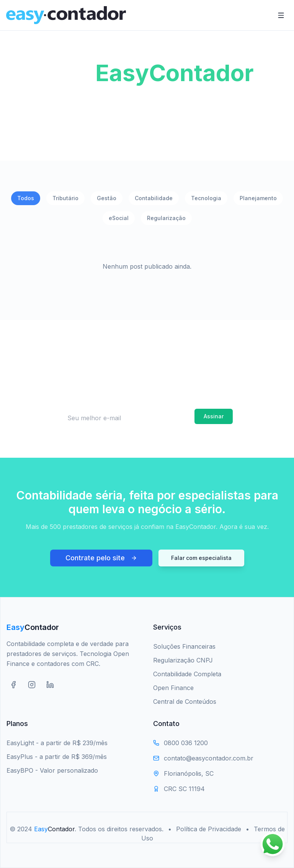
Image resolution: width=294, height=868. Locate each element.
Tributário (65, 198)
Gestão (107, 198)
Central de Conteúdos (185, 702)
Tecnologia (206, 198)
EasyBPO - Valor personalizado (52, 770)
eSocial (119, 218)
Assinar (214, 416)
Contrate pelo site (101, 558)
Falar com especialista (201, 558)
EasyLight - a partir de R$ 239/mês (57, 743)
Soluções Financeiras (184, 646)
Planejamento (258, 198)
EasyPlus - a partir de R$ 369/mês (57, 757)
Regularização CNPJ (183, 660)
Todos (26, 198)
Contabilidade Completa (187, 674)
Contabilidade (154, 198)
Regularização (166, 218)
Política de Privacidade (209, 829)
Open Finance (173, 688)
